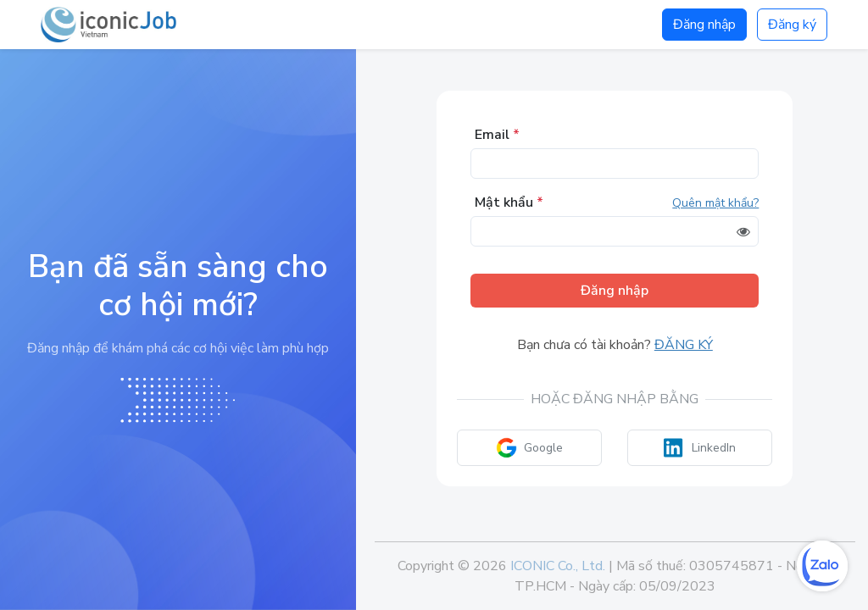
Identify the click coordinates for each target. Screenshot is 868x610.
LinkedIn (700, 448)
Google (529, 448)
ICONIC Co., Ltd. (558, 566)
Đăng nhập (704, 25)
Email (497, 135)
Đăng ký (792, 25)
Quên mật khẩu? (715, 203)
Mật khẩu (509, 202)
